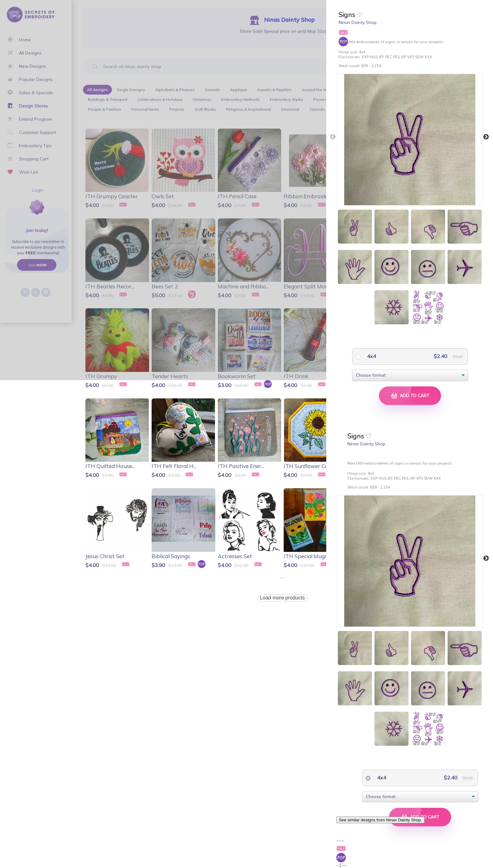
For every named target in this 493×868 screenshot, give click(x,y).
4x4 (371, 356)
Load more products (282, 598)
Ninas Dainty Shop (358, 22)
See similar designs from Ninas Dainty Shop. (380, 820)
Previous (333, 137)
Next (486, 137)
